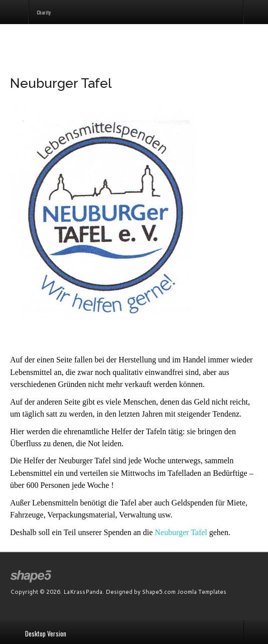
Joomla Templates (202, 592)
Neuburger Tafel (181, 532)
